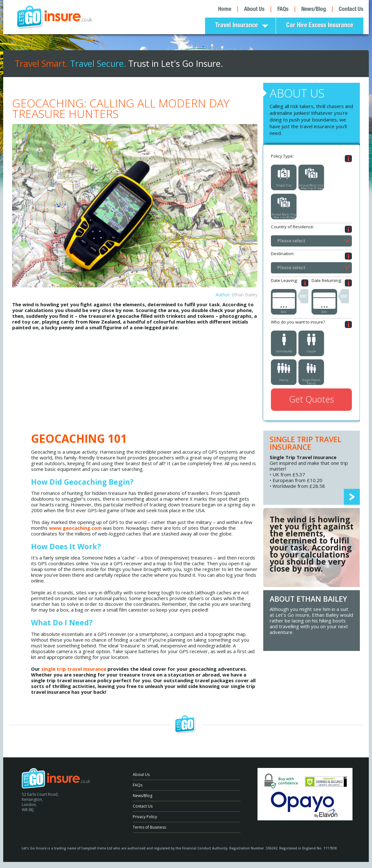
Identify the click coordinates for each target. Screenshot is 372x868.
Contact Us (351, 10)
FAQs (283, 10)
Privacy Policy (145, 817)
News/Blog (314, 10)
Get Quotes (312, 399)
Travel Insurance (237, 26)
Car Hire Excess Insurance (320, 26)
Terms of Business (149, 827)
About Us (254, 10)
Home (225, 10)
